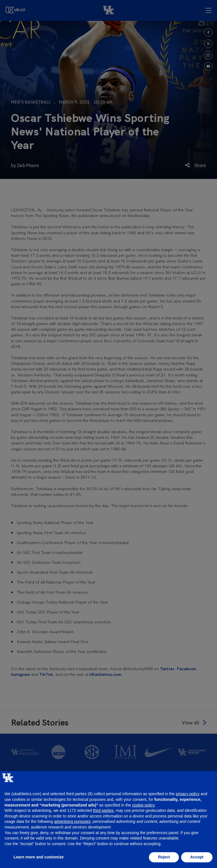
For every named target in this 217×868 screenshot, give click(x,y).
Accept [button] (197, 857)
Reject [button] (164, 857)
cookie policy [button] (143, 805)
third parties (103, 810)
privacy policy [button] (188, 794)
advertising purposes (72, 821)
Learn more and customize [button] (39, 857)
